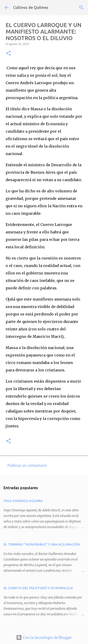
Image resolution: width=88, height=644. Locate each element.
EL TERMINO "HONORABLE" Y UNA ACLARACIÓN (42, 544)
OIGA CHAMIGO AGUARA (23, 501)
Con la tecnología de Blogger (44, 637)
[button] (8, 54)
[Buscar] (81, 7)
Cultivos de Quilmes (31, 7)
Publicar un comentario (27, 465)
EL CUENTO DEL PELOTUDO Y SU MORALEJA (38, 588)
